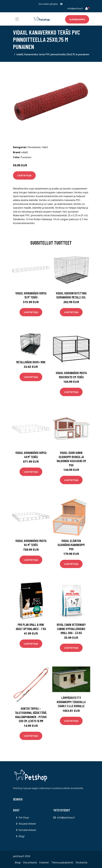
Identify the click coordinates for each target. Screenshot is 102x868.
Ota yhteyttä (30, 862)
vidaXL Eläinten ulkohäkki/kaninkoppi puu (71, 545)
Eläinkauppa (77, 19)
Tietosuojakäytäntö (62, 862)
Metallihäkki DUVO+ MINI (31, 362)
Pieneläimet (34, 147)
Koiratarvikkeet (27, 830)
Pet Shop (24, 818)
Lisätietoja (24, 175)
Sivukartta (81, 862)
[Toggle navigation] (17, 19)
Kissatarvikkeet (27, 824)
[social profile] (61, 4)
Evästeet (44, 862)
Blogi (22, 836)
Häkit (45, 147)
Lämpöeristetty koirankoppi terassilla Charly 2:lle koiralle (71, 702)
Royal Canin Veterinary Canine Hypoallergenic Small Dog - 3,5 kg (71, 629)
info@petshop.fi (75, 8)
